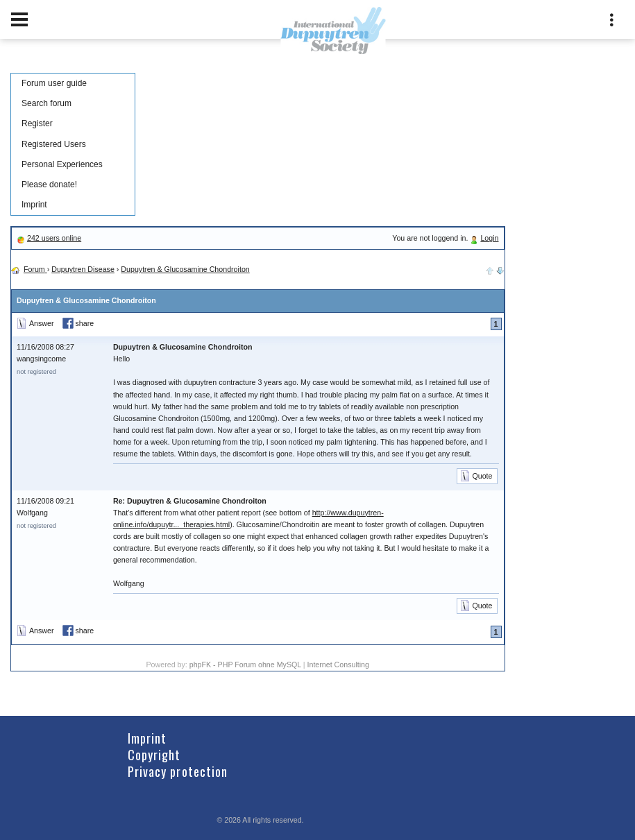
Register (37, 123)
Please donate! (49, 185)
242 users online (54, 238)
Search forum (46, 103)
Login (489, 238)
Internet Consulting (338, 665)
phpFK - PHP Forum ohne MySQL (246, 665)
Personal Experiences (62, 164)
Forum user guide (54, 83)
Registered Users (54, 144)
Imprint (34, 205)
